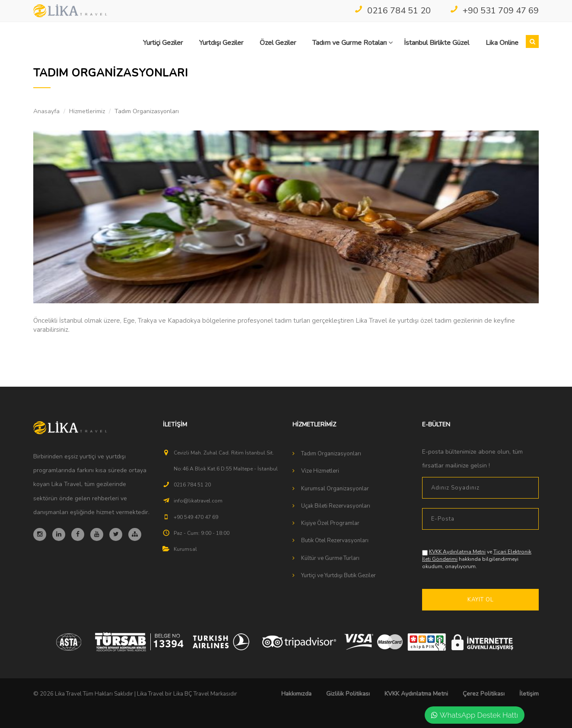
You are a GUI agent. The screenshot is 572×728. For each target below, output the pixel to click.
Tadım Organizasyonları (331, 454)
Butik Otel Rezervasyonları (335, 540)
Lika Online (502, 43)
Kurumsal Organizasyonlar (335, 489)
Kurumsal (185, 549)
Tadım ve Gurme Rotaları (353, 43)
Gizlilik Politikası (348, 694)
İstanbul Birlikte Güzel (437, 43)
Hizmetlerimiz (87, 111)
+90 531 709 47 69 (494, 11)
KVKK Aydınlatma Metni (457, 552)
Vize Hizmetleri (320, 471)
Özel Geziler (278, 43)
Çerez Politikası (484, 694)
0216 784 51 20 (392, 11)
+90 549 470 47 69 (196, 517)
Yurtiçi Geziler (163, 43)
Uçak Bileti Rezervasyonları (336, 506)
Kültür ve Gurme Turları (330, 558)
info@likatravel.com (198, 501)
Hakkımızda (296, 694)
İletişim (529, 694)
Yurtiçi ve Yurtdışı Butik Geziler (338, 575)
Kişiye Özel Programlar (330, 523)
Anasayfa (46, 111)
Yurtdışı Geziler (221, 43)
